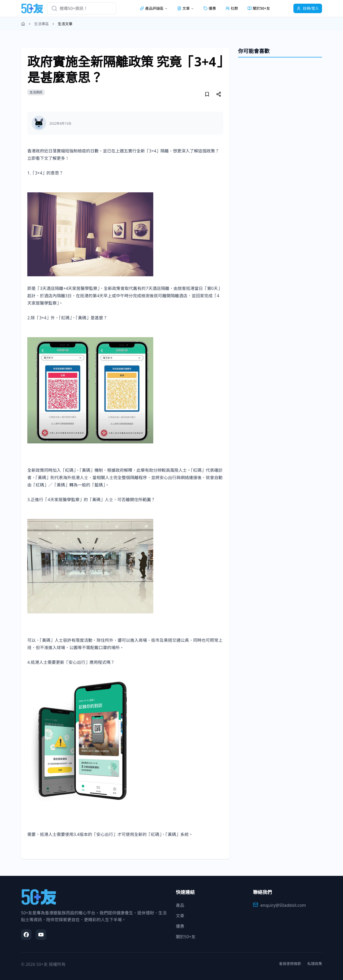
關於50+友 (259, 8)
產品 (180, 905)
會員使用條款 (290, 964)
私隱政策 (315, 964)
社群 (232, 8)
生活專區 (41, 24)
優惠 (210, 8)
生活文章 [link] (65, 24)
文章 (180, 916)
